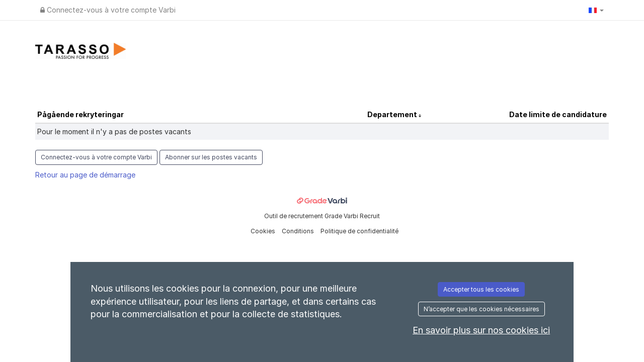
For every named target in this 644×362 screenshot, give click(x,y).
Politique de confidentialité (359, 231)
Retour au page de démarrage (85, 175)
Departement (393, 114)
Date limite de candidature (558, 114)
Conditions (299, 231)
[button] (596, 10)
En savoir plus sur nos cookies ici (481, 330)
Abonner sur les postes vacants (211, 157)
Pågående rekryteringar (80, 114)
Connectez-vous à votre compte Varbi (108, 10)
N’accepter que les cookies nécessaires (481, 309)
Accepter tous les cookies (481, 289)
